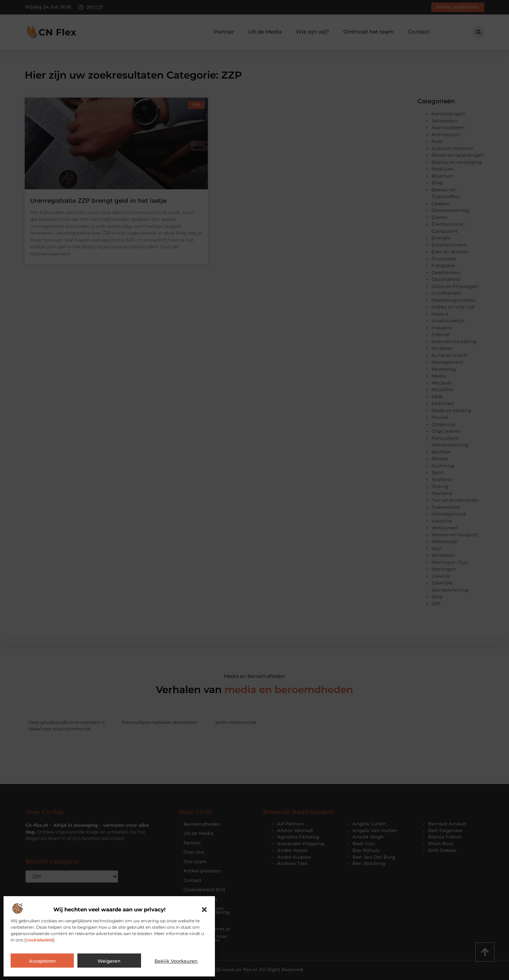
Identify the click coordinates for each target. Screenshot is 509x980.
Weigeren (109, 961)
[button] (204, 910)
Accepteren (42, 961)
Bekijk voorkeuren (176, 961)
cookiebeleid (39, 940)
